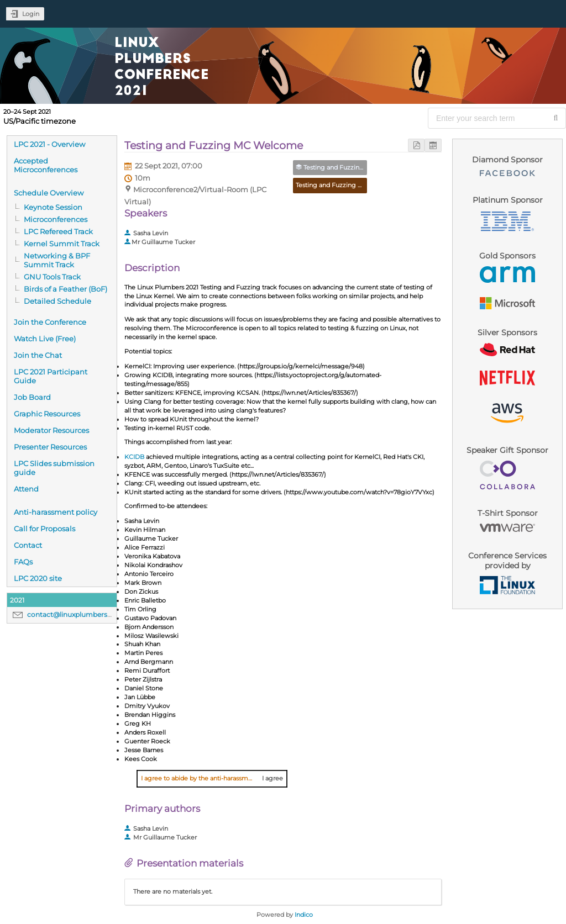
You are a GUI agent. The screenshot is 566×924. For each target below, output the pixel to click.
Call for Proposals (44, 529)
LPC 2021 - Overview (49, 144)
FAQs (23, 562)
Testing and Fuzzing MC (332, 185)
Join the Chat (38, 355)
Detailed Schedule (57, 301)
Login (31, 14)
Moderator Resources (51, 430)
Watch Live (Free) (45, 339)
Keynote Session (53, 207)
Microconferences (56, 219)
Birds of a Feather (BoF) (65, 289)
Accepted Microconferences (46, 165)
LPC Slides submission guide (54, 468)
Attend (26, 489)
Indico (304, 915)
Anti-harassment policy (56, 512)
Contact (28, 545)
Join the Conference (50, 322)
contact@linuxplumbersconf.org (81, 614)
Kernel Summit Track (62, 244)
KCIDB (134, 457)
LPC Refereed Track (58, 231)
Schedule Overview (49, 193)
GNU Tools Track (52, 277)
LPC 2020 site (38, 578)
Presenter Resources (50, 447)
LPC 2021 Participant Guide (51, 376)
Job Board (32, 397)
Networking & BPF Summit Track (57, 260)
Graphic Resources (47, 414)
